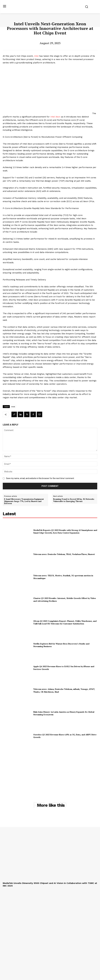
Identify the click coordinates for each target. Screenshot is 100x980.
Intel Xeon (55, 117)
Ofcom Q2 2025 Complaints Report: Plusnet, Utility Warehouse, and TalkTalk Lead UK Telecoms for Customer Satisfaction (65, 622)
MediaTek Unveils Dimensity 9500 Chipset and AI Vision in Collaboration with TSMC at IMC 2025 (50, 884)
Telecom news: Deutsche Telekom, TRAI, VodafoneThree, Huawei (64, 554)
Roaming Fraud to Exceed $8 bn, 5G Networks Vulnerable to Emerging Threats (74, 500)
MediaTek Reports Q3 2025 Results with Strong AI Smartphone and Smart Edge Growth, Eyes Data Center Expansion (65, 531)
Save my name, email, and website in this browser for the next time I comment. (40, 478)
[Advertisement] (50, 768)
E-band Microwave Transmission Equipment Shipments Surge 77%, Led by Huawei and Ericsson (24, 501)
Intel (36, 56)
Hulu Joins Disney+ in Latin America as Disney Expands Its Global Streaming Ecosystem (64, 713)
